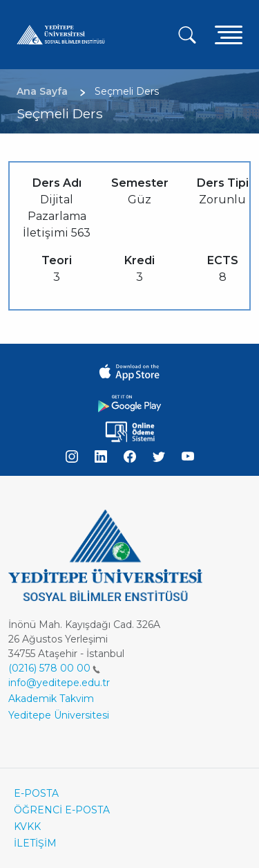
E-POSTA (36, 793)
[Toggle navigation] (229, 34)
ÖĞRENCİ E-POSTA (62, 810)
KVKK (27, 827)
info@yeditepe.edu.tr (59, 683)
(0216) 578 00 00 (54, 668)
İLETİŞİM (35, 843)
